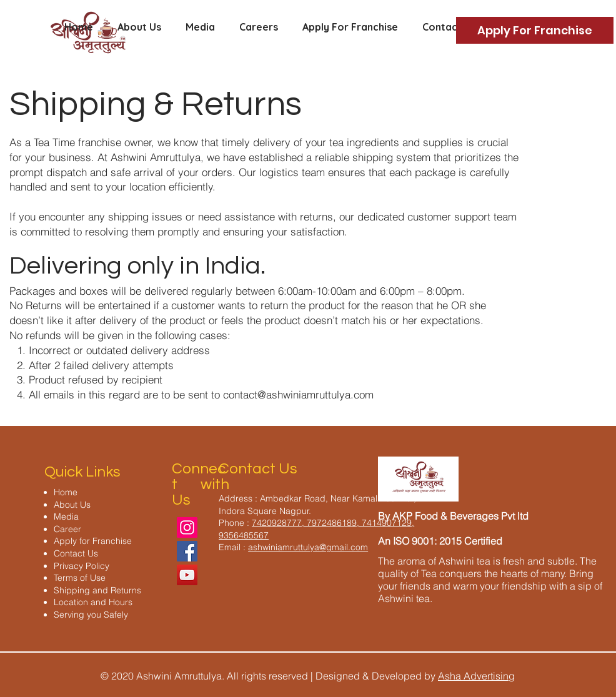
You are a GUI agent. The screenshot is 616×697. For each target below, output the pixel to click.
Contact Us (76, 553)
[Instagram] (187, 527)
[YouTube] (187, 575)
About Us (72, 505)
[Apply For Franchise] (535, 30)
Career (67, 529)
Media (66, 517)
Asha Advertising (476, 676)
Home (66, 492)
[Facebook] (187, 551)
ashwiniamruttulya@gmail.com (308, 547)
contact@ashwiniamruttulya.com (298, 394)
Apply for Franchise (93, 541)
